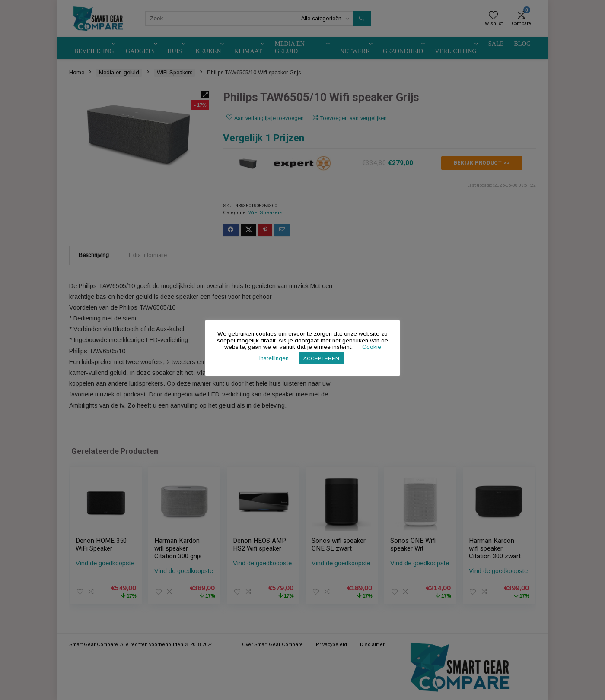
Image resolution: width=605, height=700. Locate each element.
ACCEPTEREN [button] (321, 358)
